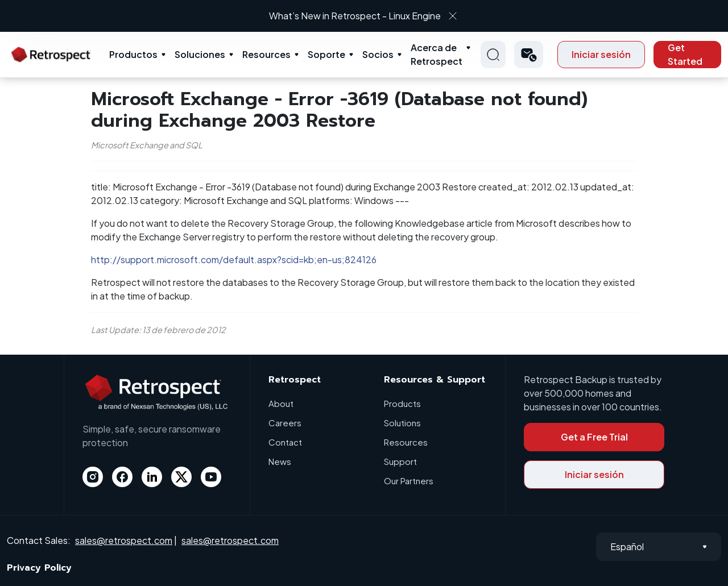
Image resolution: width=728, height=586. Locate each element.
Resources (266, 54)
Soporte (326, 54)
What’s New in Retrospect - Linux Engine (355, 16)
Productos (133, 54)
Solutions (402, 423)
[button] (529, 55)
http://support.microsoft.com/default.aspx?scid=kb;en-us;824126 (234, 259)
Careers (285, 423)
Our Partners (409, 481)
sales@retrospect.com (124, 540)
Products (402, 403)
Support (400, 461)
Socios (378, 54)
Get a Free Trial (594, 437)
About (281, 403)
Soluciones (200, 54)
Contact (285, 442)
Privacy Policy (39, 568)
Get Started (685, 54)
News (280, 461)
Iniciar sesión (601, 54)
